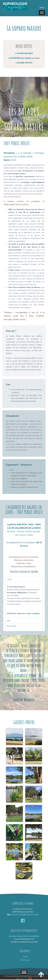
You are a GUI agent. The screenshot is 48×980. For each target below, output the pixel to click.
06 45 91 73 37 (17, 915)
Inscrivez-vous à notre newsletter (24, 936)
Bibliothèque (25, 960)
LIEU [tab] (9, 621)
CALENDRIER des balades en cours (25, 58)
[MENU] (42, 13)
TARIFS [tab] (10, 579)
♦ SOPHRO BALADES (24, 53)
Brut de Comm (25, 979)
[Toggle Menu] (24, 972)
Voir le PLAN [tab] (11, 626)
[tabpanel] (24, 600)
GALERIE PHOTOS (25, 63)
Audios (25, 956)
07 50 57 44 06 (32, 915)
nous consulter (33, 613)
